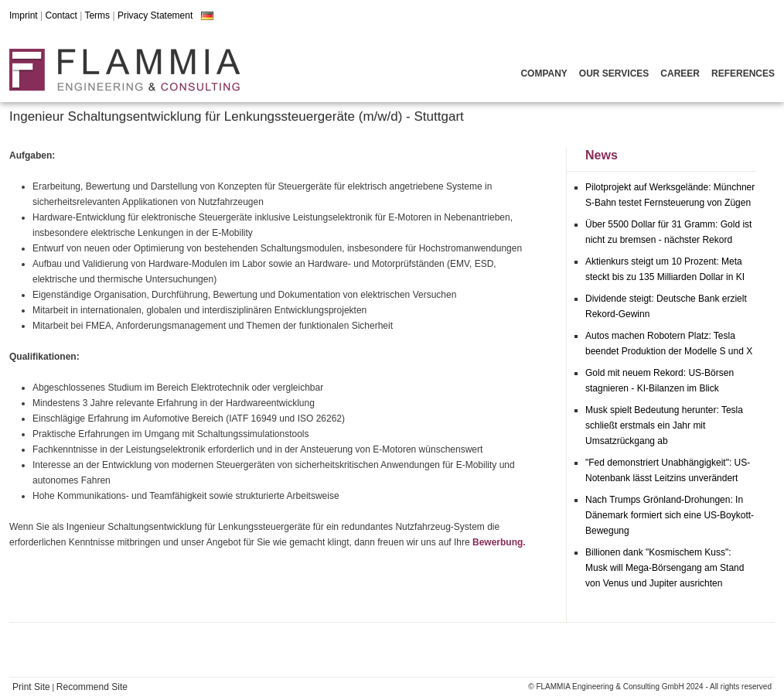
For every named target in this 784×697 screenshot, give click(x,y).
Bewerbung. (499, 542)
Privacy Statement (155, 15)
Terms (97, 15)
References (743, 73)
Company (544, 73)
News (602, 155)
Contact (61, 15)
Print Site (31, 687)
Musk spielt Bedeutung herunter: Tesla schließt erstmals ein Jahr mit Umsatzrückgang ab (664, 425)
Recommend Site (92, 687)
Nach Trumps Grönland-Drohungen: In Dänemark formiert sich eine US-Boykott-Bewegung (670, 515)
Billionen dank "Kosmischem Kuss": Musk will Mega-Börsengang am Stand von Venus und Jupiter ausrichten (665, 568)
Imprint (24, 15)
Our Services (614, 73)
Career (680, 73)
